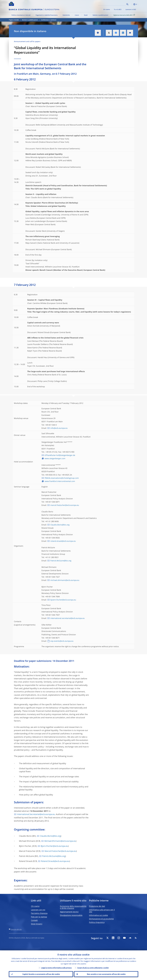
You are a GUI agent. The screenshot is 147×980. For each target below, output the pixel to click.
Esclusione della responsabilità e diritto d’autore (73, 907)
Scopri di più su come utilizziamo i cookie (93, 968)
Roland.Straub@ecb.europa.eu (55, 861)
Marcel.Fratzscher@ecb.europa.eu (60, 851)
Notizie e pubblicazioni (100, 15)
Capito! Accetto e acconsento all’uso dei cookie (41, 974)
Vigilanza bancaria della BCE (124, 15)
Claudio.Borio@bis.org (60, 525)
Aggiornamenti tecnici (69, 912)
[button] (131, 4)
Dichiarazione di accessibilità (101, 919)
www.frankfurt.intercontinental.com (60, 481)
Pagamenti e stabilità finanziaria (47, 15)
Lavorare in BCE (131, 9)
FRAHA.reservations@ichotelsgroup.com (62, 478)
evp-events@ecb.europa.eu (62, 641)
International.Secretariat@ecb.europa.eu (36, 814)
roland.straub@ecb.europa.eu (63, 541)
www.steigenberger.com (55, 458)
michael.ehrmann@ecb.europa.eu (65, 580)
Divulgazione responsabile (71, 915)
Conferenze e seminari (49, 20)
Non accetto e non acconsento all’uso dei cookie (106, 974)
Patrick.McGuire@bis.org (61, 561)
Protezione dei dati (97, 906)
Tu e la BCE (118, 9)
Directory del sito (16, 929)
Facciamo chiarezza (39, 913)
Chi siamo (107, 9)
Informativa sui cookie (98, 915)
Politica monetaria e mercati (21, 15)
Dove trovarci (37, 924)
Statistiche (66, 15)
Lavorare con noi (38, 910)
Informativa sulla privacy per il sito (102, 911)
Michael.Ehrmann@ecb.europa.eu (60, 841)
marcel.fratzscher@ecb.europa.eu (65, 505)
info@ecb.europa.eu (59, 428)
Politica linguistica (97, 922)
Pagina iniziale (14, 20)
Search (127, 4)
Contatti (34, 920)
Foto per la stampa (39, 917)
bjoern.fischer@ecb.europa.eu (63, 600)
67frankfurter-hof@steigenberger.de (60, 455)
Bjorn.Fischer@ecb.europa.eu (54, 846)
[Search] (116, 4)
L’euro (77, 15)
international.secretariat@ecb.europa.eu (67, 618)
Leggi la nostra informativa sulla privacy (56, 968)
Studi (86, 15)
